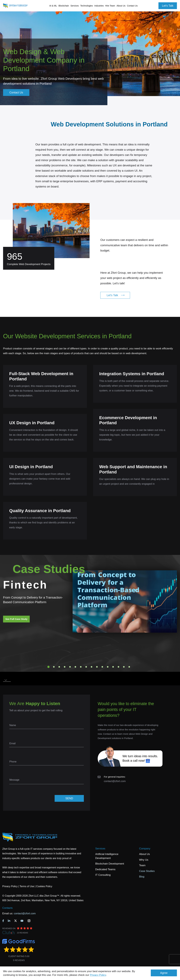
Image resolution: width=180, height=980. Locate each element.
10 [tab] (97, 667)
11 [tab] (102, 667)
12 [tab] (108, 667)
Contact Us (132, 6)
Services (100, 849)
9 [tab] (92, 667)
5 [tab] (70, 667)
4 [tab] (65, 667)
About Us (144, 854)
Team (142, 865)
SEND (69, 798)
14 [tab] (118, 667)
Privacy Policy (98, 975)
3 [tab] (59, 667)
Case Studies (147, 871)
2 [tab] (54, 667)
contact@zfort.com (115, 781)
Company (145, 849)
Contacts (7, 908)
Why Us (144, 860)
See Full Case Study (16, 619)
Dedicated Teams (105, 869)
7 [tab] (81, 667)
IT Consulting (103, 875)
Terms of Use (27, 886)
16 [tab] (129, 667)
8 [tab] (86, 667)
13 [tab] (113, 667)
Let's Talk (168, 6)
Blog (142, 877)
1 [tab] (48, 667)
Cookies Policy (44, 886)
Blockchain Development (110, 864)
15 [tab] (124, 667)
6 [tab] (75, 667)
